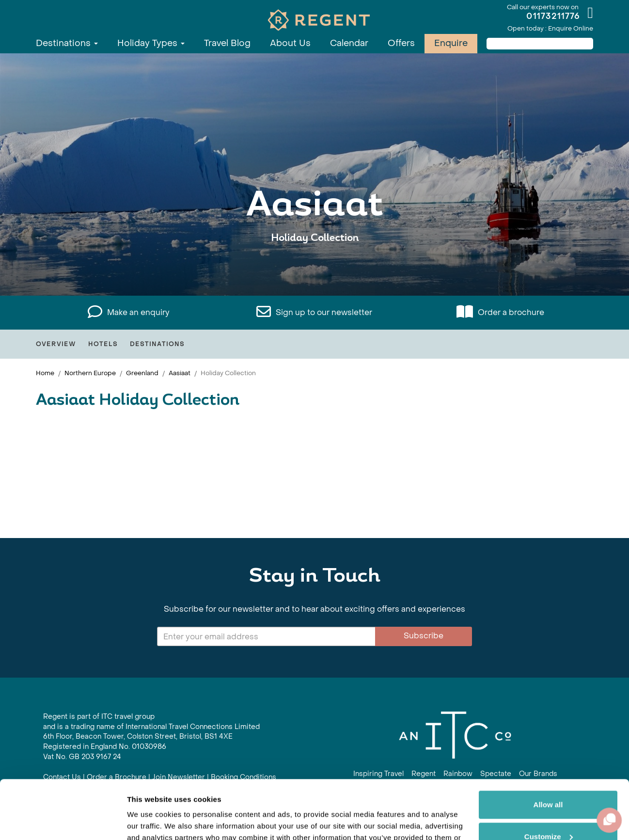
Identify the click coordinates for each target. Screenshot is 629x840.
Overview (56, 344)
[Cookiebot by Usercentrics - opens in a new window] (63, 821)
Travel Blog (227, 43)
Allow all (548, 750)
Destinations (67, 43)
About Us (290, 43)
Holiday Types (151, 43)
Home (45, 373)
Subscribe (424, 636)
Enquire (451, 43)
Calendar (349, 43)
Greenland (142, 373)
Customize (549, 781)
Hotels (103, 344)
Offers (401, 43)
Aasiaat (180, 373)
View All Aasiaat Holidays (315, 268)
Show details (149, 821)
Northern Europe (90, 373)
